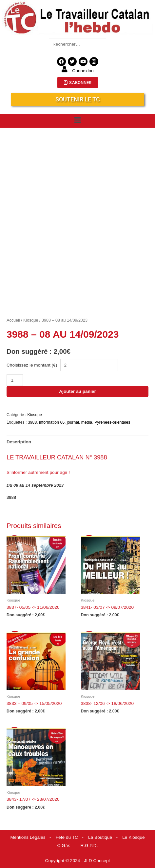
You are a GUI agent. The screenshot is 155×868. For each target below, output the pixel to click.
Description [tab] (19, 442)
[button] (77, 120)
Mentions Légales (28, 837)
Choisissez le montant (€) (32, 365)
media (87, 422)
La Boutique (100, 837)
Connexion (83, 71)
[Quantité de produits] (15, 380)
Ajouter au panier (77, 391)
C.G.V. (64, 846)
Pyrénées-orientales (112, 422)
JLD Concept (97, 861)
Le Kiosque (133, 837)
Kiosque (31, 320)
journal (73, 422)
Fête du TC (67, 837)
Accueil (13, 320)
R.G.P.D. (89, 846)
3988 (32, 422)
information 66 (52, 422)
